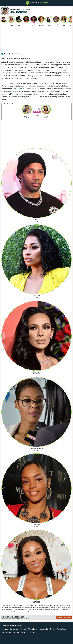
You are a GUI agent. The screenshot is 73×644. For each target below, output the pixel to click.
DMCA (52, 629)
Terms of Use (61, 629)
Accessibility (44, 629)
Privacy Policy (33, 629)
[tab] (36, 55)
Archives (23, 629)
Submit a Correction (64, 617)
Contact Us (14, 629)
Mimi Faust (18, 89)
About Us (5, 629)
